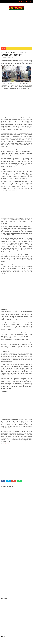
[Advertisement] (16, 28)
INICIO (3, 49)
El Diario (7, 444)
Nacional (16, 58)
